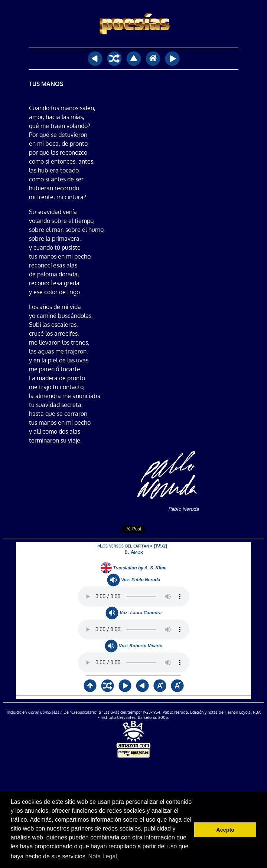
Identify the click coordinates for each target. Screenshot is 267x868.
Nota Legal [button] (102, 856)
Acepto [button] (225, 830)
